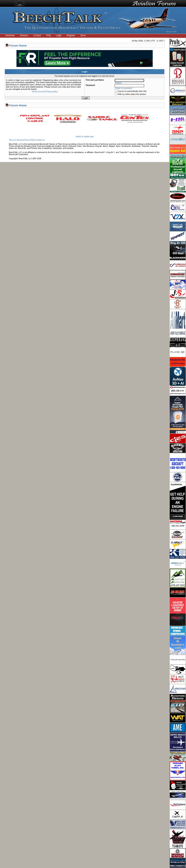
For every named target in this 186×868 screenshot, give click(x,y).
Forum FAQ (29, 140)
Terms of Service (16, 140)
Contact (37, 35)
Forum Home (18, 45)
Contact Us (40, 140)
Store (83, 35)
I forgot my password (124, 88)
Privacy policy (51, 92)
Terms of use (38, 92)
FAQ (48, 35)
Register (71, 35)
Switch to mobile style (85, 137)
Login (59, 35)
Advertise (10, 35)
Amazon (24, 35)
